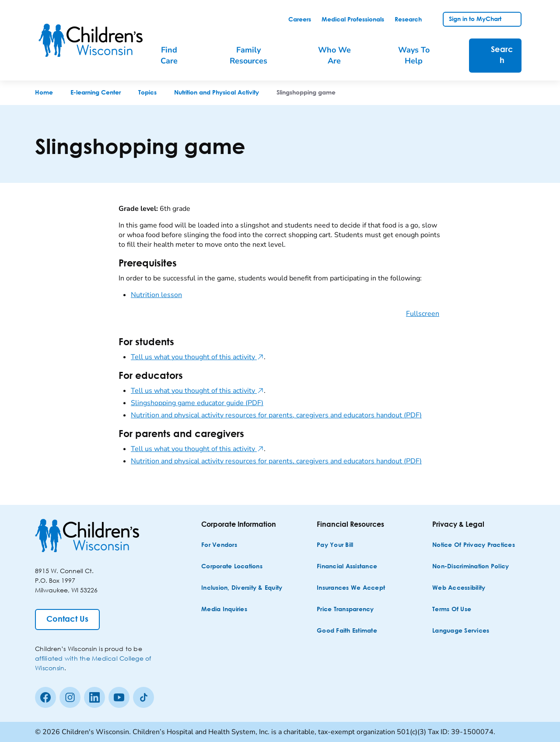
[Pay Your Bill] (335, 545)
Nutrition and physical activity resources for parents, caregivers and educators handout (276, 415)
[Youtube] (119, 697)
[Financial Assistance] (347, 567)
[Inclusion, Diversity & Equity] (242, 588)
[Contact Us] (67, 619)
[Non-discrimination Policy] (471, 567)
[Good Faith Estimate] (347, 631)
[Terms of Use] (452, 610)
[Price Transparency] (345, 610)
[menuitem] (175, 56)
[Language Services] (461, 631)
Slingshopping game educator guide (197, 403)
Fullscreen (423, 314)
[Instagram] (70, 697)
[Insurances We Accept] (351, 588)
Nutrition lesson (156, 295)
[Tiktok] (143, 697)
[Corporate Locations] (232, 567)
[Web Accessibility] (459, 588)
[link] (300, 20)
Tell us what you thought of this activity (197, 357)
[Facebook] (45, 697)
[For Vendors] (219, 545)
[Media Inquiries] (224, 610)
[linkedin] (94, 697)
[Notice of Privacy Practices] (474, 545)
